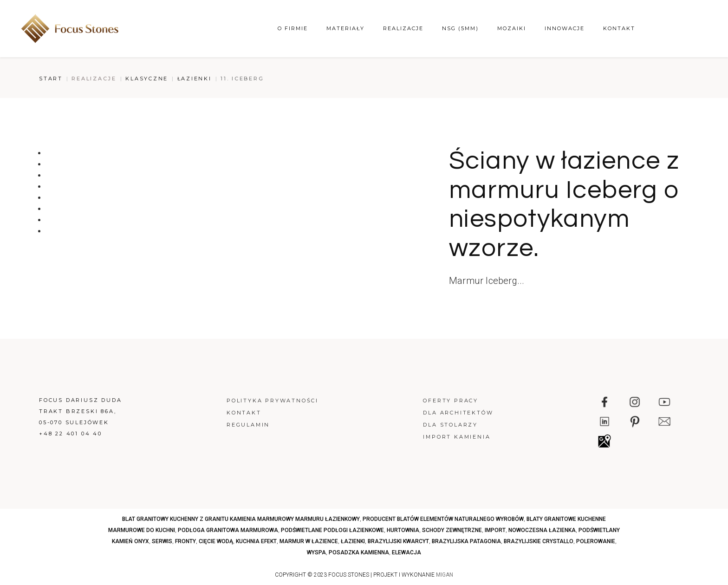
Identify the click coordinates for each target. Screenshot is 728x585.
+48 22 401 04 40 (71, 434)
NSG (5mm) (460, 28)
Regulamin (248, 425)
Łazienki (195, 79)
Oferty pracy (451, 401)
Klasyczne (147, 79)
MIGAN (445, 575)
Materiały (345, 28)
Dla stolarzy (450, 425)
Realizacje (403, 28)
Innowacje (565, 28)
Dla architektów (458, 413)
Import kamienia (457, 437)
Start (51, 79)
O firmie (293, 28)
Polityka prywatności (273, 401)
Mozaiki (512, 28)
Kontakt (619, 28)
